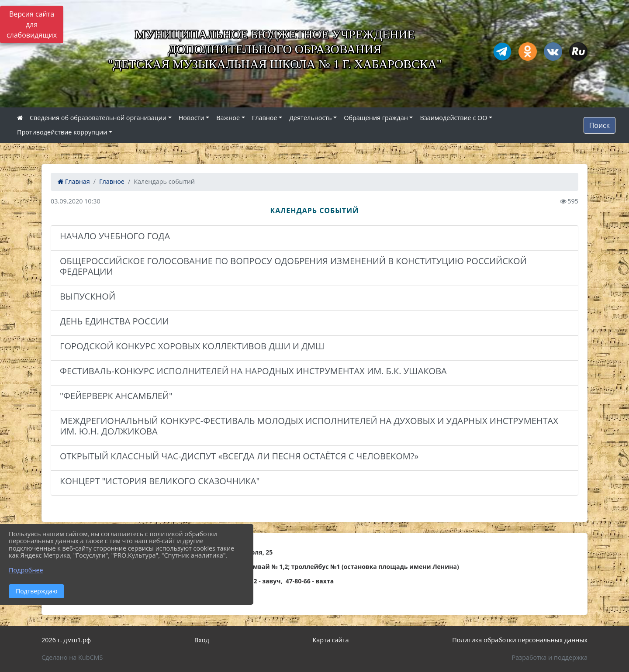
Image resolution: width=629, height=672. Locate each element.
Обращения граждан (376, 118)
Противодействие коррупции (62, 132)
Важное (228, 118)
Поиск (600, 125)
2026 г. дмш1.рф (66, 640)
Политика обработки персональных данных (520, 640)
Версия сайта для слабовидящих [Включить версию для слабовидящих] (32, 24)
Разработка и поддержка (550, 657)
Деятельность (310, 118)
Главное (265, 118)
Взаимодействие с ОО (453, 118)
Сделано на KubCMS (72, 657)
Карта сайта (331, 640)
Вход (202, 640)
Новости (192, 118)
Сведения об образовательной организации (98, 118)
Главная (74, 181)
